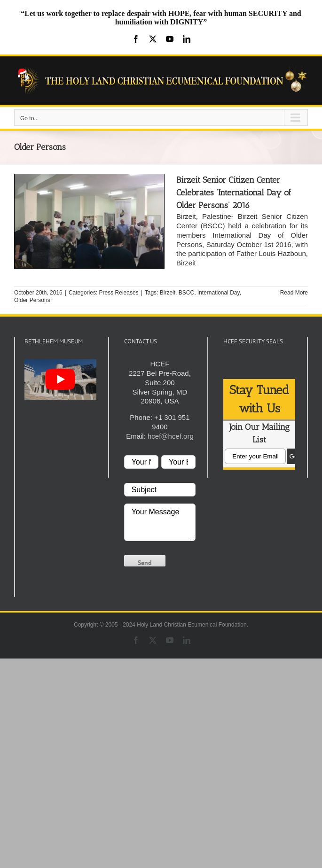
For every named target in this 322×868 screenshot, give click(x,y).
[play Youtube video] (60, 380)
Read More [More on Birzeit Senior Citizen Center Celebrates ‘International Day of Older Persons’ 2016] (294, 293)
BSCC (186, 293)
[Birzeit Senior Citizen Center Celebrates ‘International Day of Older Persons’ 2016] (89, 221)
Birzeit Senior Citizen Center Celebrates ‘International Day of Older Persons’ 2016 (234, 193)
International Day (219, 293)
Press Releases (119, 293)
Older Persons (32, 300)
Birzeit (168, 293)
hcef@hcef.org (171, 436)
